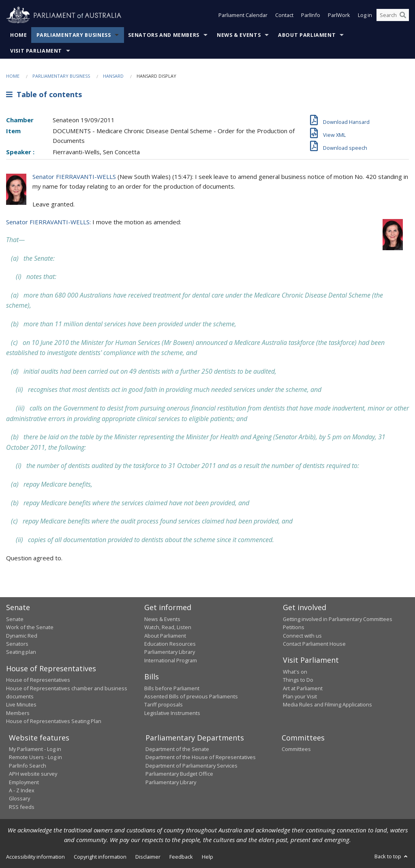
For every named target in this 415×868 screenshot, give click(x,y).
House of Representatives (38, 680)
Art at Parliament (303, 688)
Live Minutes (21, 704)
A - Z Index (22, 790)
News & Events (239, 35)
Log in (365, 15)
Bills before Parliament (172, 688)
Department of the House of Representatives (201, 757)
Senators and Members (164, 35)
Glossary (19, 798)
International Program (171, 660)
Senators (17, 644)
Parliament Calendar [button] (243, 15)
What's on (295, 672)
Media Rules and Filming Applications (327, 704)
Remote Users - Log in (35, 757)
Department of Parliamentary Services (191, 766)
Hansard (113, 76)
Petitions (294, 627)
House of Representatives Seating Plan (54, 721)
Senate (15, 619)
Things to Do (298, 680)
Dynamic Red (22, 636)
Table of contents (44, 94)
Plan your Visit (300, 696)
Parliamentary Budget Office (179, 774)
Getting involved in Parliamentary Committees (338, 619)
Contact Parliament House (314, 644)
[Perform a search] (403, 15)
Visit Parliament (36, 51)
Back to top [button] (392, 856)
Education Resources (170, 644)
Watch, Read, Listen (168, 627)
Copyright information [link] (100, 857)
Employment (24, 782)
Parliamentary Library (170, 652)
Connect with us (302, 636)
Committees (296, 749)
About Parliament (307, 35)
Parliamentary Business (74, 35)
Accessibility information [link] (35, 857)
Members (18, 713)
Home (19, 35)
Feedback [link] (181, 857)
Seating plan (21, 652)
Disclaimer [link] (148, 857)
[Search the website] (393, 15)
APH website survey (33, 774)
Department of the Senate (177, 749)
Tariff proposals (164, 704)
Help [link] (207, 857)
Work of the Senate (30, 627)
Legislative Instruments (172, 713)
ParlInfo (311, 15)
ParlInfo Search (28, 766)
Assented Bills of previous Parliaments (191, 696)
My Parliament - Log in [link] (35, 749)
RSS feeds (22, 807)
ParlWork (339, 15)
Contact (284, 15)
